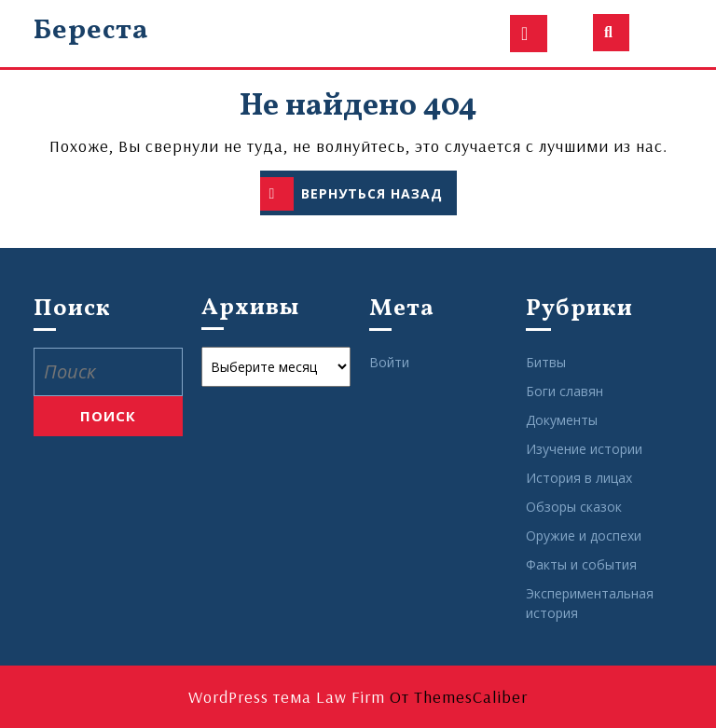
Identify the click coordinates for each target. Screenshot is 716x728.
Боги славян (565, 391)
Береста (91, 31)
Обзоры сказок (574, 507)
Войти (389, 362)
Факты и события (581, 564)
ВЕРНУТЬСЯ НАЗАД (358, 195)
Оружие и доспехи (584, 536)
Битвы (546, 362)
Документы (562, 420)
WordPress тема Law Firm (287, 697)
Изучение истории (584, 449)
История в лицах (579, 478)
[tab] (529, 34)
